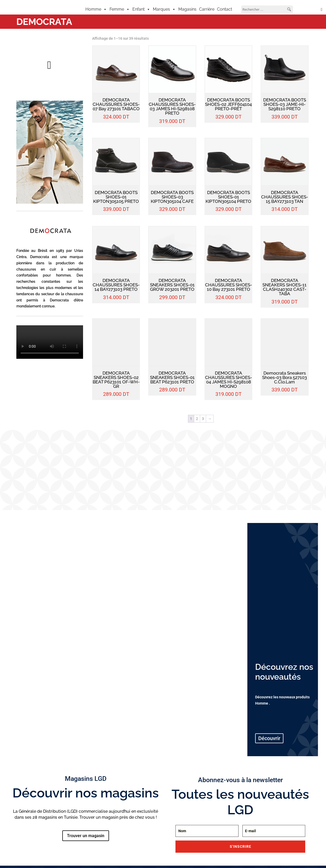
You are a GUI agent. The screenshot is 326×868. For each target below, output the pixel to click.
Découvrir (30, 622)
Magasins (187, 9)
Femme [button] (120, 9)
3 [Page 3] (203, 419)
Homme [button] (96, 9)
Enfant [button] (141, 9)
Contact (225, 9)
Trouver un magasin (86, 836)
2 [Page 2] (197, 419)
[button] (289, 9)
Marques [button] (164, 9)
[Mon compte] (309, 9)
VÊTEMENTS (29, 605)
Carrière (207, 9)
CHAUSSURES (62, 605)
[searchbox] (267, 9)
